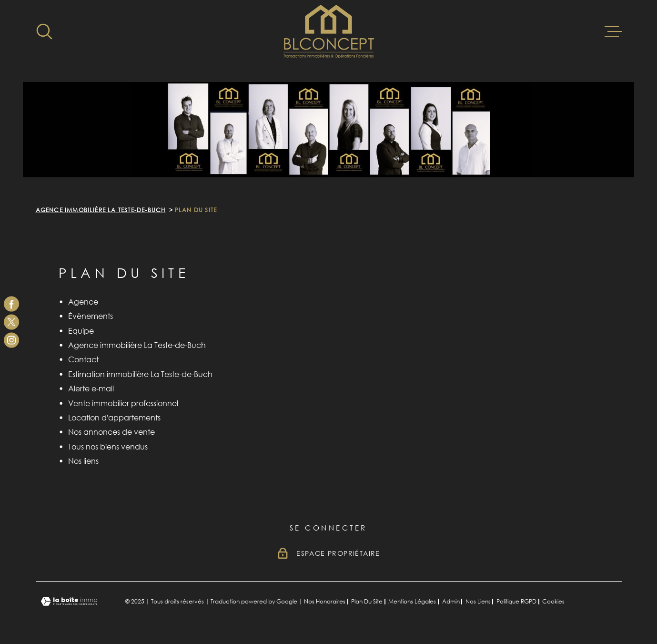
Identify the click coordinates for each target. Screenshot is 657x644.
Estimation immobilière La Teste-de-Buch (140, 374)
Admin (451, 601)
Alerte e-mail (91, 388)
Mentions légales (412, 601)
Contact (83, 359)
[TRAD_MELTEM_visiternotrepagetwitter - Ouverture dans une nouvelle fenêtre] (11, 322)
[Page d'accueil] (329, 31)
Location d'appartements (114, 418)
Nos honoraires (325, 601)
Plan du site (367, 601)
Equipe (81, 331)
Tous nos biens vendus (108, 447)
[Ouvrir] (44, 31)
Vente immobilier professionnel (123, 403)
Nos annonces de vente (111, 432)
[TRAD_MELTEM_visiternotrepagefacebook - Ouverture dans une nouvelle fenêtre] (11, 304)
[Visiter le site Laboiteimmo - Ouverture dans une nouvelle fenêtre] (69, 601)
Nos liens (83, 461)
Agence (83, 302)
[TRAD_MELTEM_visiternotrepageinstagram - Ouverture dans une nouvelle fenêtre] (11, 340)
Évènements (91, 316)
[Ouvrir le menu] (613, 31)
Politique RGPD (516, 601)
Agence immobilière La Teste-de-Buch (101, 210)
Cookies (553, 602)
